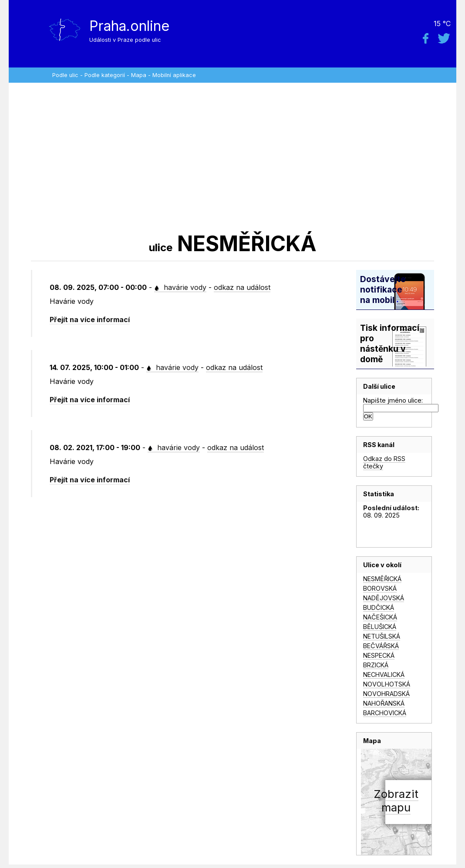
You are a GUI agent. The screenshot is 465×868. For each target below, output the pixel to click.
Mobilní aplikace (174, 75)
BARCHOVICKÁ (385, 713)
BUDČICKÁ (379, 607)
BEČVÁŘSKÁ (381, 646)
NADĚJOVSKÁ (384, 598)
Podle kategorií (105, 75)
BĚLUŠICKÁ (380, 627)
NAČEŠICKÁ (380, 617)
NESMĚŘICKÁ (382, 579)
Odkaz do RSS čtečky (384, 462)
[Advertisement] (232, 157)
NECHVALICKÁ (384, 675)
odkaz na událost (242, 287)
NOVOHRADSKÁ (386, 694)
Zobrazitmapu (396, 801)
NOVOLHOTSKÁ (387, 684)
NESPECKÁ (379, 655)
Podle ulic (65, 75)
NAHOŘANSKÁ (384, 703)
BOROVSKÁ (380, 588)
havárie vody (180, 287)
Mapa (139, 75)
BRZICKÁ (376, 665)
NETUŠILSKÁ (382, 636)
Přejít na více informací (90, 320)
